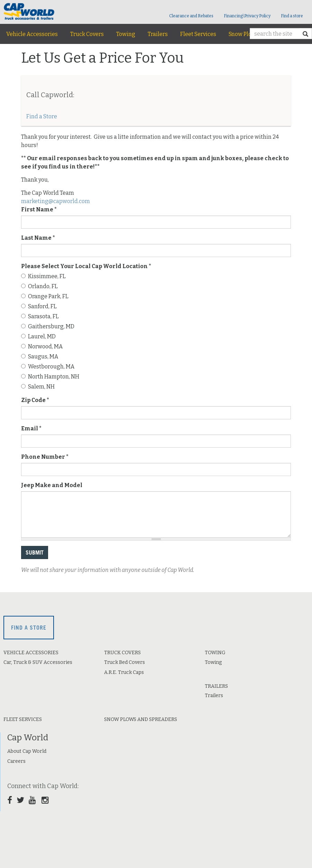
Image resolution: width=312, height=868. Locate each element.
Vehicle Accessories (32, 34)
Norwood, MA (42, 346)
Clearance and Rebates (191, 16)
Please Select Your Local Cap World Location (86, 266)
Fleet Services (198, 34)
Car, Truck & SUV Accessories (38, 662)
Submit (35, 552)
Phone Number (45, 457)
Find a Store (42, 116)
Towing (126, 34)
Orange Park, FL (45, 296)
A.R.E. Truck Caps (124, 672)
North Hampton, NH (50, 377)
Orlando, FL (39, 286)
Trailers (158, 34)
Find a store (292, 16)
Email (31, 428)
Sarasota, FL (40, 316)
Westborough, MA (48, 367)
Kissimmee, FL (43, 276)
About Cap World (27, 751)
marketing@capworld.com (56, 201)
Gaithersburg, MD (48, 326)
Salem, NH (38, 387)
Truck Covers (87, 34)
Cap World (28, 738)
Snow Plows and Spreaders (141, 719)
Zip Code (35, 400)
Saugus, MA (40, 357)
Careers (16, 761)
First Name (39, 209)
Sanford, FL (39, 306)
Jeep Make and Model (52, 485)
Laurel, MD (38, 336)
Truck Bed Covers (125, 662)
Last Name (38, 238)
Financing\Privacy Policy (247, 16)
